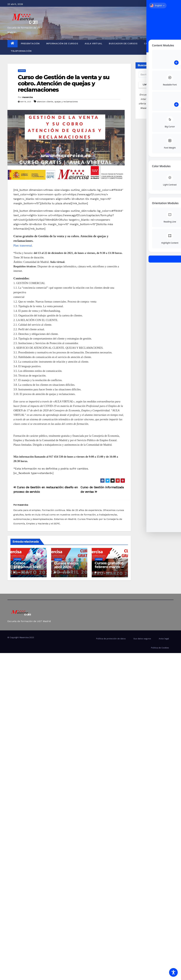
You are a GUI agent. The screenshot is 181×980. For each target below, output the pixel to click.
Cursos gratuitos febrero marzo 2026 (109, 567)
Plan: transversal (23, 245)
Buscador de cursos (123, 44)
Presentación (30, 44)
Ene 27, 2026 (104, 572)
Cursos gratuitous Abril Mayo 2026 (27, 567)
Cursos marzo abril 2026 (66, 565)
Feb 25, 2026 (64, 572)
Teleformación (21, 51)
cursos (22, 71)
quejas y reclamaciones (66, 102)
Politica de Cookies (160, 648)
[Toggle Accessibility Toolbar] (173, 972)
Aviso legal (164, 639)
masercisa (28, 97)
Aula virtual (93, 44)
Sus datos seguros (142, 639)
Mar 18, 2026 (23, 572)
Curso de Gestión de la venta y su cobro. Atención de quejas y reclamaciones (64, 83)
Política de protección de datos (111, 639)
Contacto (151, 44)
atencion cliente (45, 102)
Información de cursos (62, 44)
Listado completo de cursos (154, 86)
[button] (172, 47)
